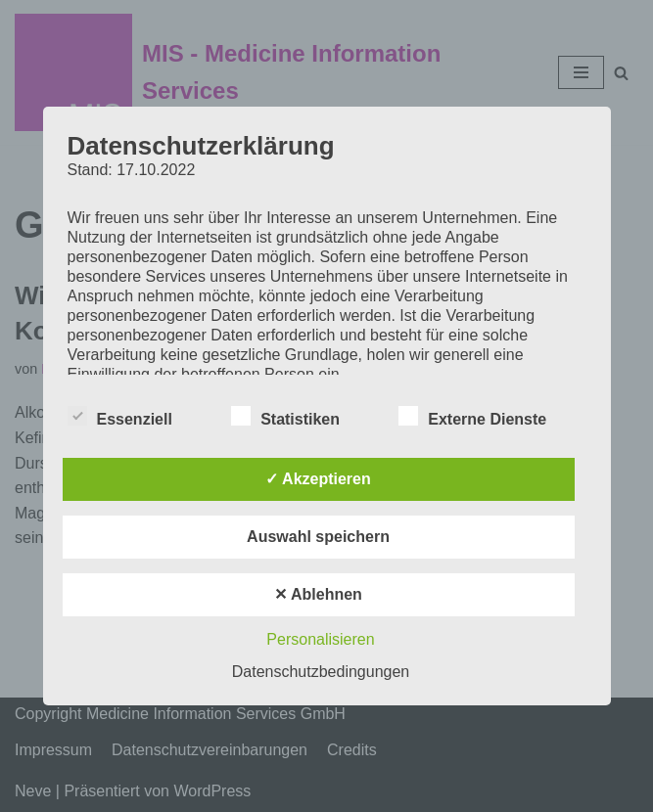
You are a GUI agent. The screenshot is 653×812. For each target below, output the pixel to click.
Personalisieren (320, 639)
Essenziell (120, 416)
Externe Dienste (472, 416)
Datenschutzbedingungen (321, 672)
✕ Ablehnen (318, 594)
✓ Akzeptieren (318, 479)
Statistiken (285, 416)
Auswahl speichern (318, 537)
